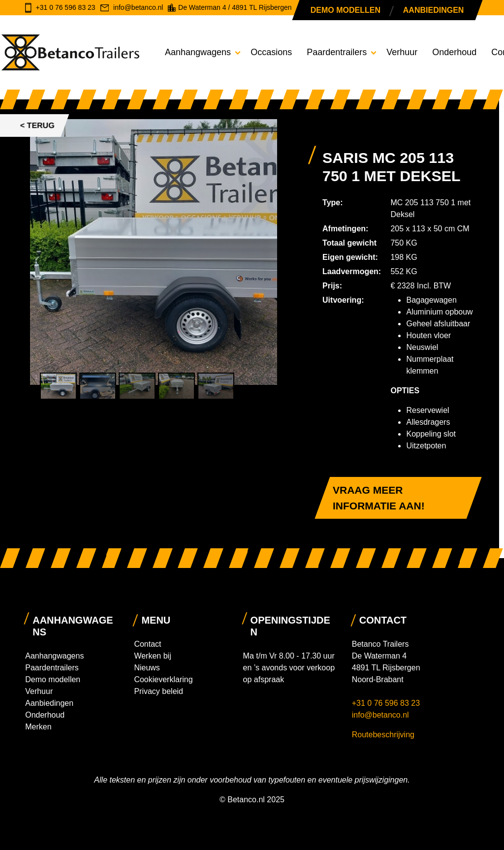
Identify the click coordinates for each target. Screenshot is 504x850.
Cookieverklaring (163, 679)
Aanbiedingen (434, 10)
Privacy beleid (158, 691)
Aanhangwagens (198, 52)
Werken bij (152, 656)
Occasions (271, 52)
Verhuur (402, 52)
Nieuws (147, 668)
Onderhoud (454, 52)
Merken (38, 727)
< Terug (37, 125)
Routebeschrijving (383, 735)
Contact (147, 644)
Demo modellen (346, 10)
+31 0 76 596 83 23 (387, 703)
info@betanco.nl (380, 715)
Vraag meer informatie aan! (379, 498)
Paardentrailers (337, 52)
